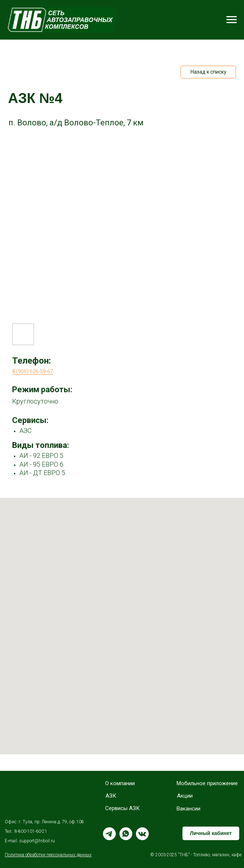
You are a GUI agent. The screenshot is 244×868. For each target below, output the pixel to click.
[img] (25, 794)
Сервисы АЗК (122, 808)
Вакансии (188, 809)
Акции (185, 796)
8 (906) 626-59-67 (33, 371)
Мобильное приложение (207, 783)
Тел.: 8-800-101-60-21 (26, 831)
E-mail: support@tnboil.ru (30, 841)
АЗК (111, 796)
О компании (120, 783)
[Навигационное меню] (232, 20)
